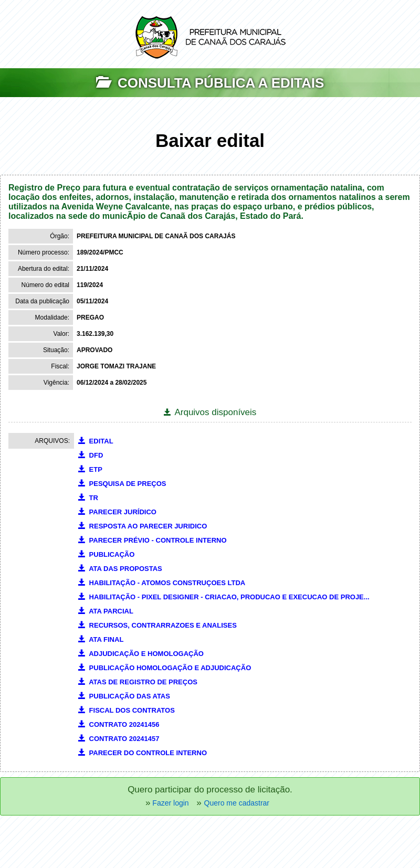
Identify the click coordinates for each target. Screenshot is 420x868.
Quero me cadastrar (237, 803)
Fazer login (169, 803)
